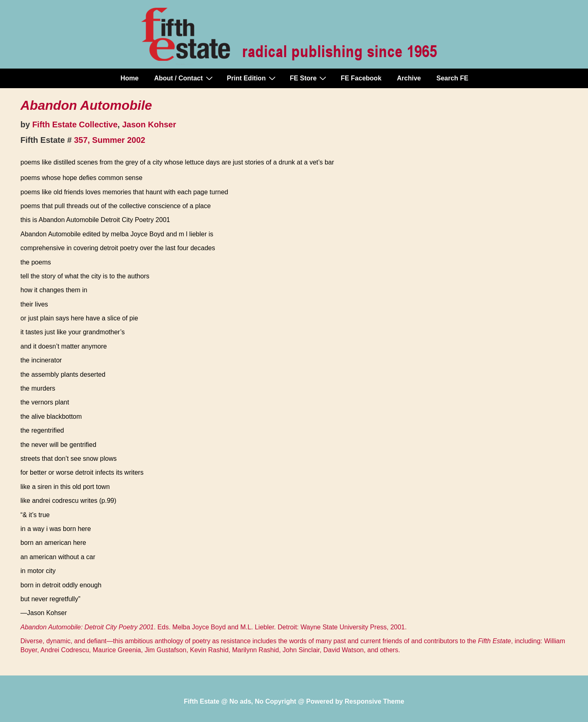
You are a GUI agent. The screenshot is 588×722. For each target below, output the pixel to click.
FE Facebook (361, 78)
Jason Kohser (149, 124)
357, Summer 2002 (110, 140)
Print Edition (252, 78)
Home (129, 78)
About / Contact (184, 78)
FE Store (309, 78)
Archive (409, 78)
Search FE (452, 78)
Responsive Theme (374, 701)
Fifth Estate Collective (75, 124)
